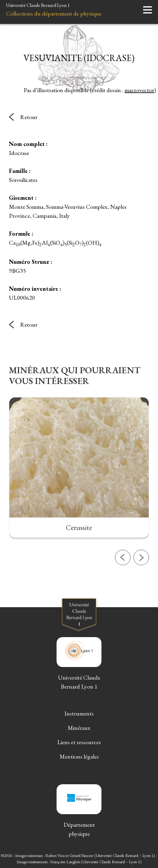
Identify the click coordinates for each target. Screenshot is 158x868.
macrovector (139, 90)
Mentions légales (79, 756)
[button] (123, 581)
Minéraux (79, 728)
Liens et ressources (79, 742)
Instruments (79, 713)
